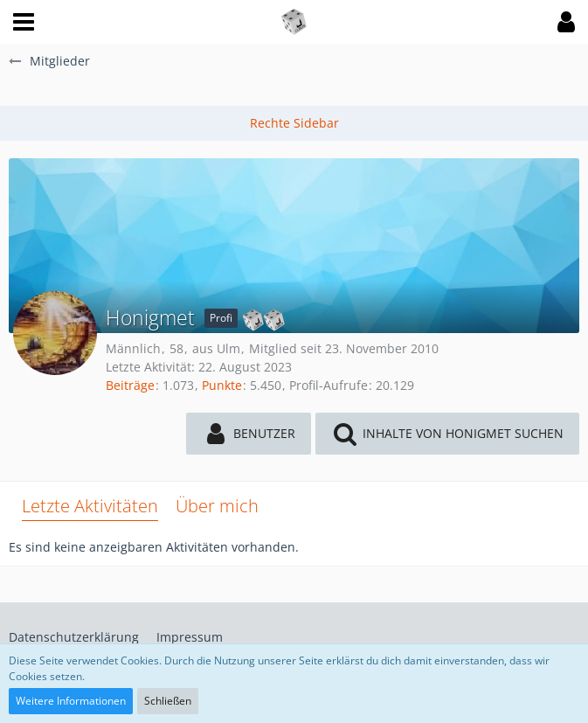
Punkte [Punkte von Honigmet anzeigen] (222, 385)
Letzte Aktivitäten (90, 506)
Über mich (217, 506)
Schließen (168, 701)
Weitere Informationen (71, 701)
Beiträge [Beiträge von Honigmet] (130, 385)
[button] (24, 22)
